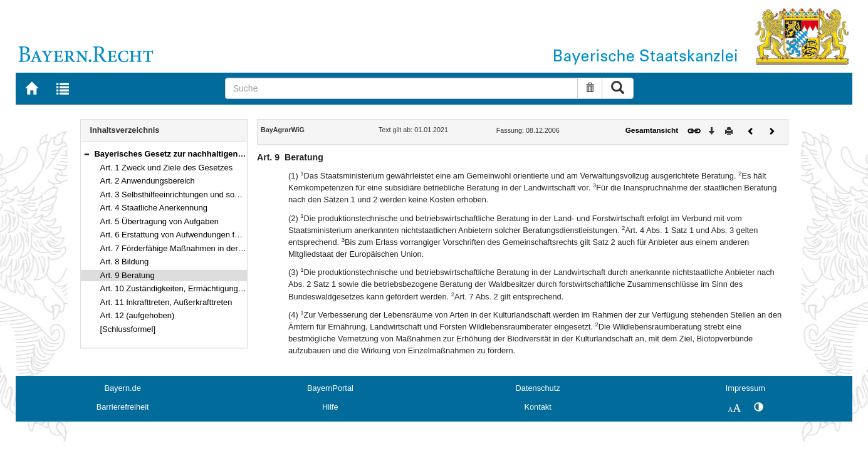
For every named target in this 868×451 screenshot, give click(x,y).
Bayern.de (122, 388)
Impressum (745, 388)
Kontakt (537, 407)
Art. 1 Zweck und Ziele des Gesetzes (167, 168)
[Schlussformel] (128, 329)
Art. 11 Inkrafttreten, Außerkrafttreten (166, 302)
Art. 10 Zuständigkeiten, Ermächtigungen (174, 288)
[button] (86, 154)
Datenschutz (538, 388)
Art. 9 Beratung (128, 275)
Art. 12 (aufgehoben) (138, 315)
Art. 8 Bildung (125, 262)
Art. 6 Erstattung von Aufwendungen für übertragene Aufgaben (212, 235)
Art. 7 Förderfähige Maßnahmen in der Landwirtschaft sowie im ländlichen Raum (245, 248)
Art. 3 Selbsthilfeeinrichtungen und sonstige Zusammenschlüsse (216, 194)
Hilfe (330, 407)
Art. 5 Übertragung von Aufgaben (159, 221)
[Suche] (402, 88)
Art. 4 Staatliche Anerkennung (154, 208)
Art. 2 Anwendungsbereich (148, 181)
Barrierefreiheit (123, 407)
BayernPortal (330, 388)
